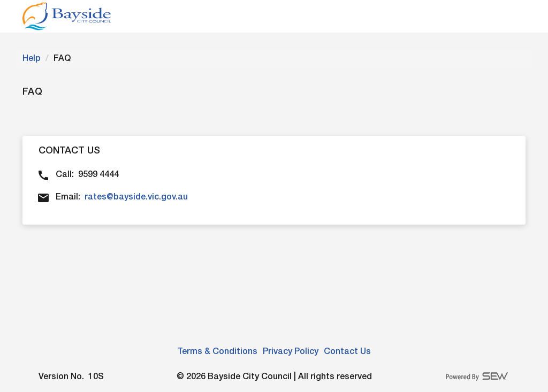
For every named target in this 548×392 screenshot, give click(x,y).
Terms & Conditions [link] (217, 352)
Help (32, 59)
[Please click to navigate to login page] (67, 16)
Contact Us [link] (347, 352)
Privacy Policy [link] (291, 352)
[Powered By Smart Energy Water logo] (477, 376)
